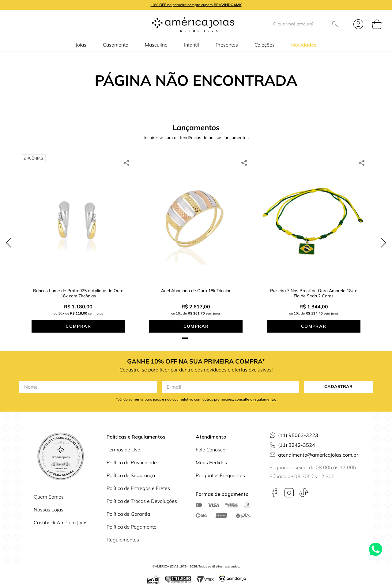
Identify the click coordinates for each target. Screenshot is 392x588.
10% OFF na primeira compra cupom (196, 5)
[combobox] (307, 24)
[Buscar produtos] (336, 24)
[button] (185, 330)
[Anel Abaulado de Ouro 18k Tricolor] (196, 239)
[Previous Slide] (9, 239)
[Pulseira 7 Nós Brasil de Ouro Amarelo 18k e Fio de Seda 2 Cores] (314, 239)
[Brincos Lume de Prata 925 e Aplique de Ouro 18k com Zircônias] (78, 239)
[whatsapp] (126, 163)
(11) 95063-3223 (298, 427)
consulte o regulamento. (255, 391)
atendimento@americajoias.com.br (318, 446)
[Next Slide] (383, 239)
